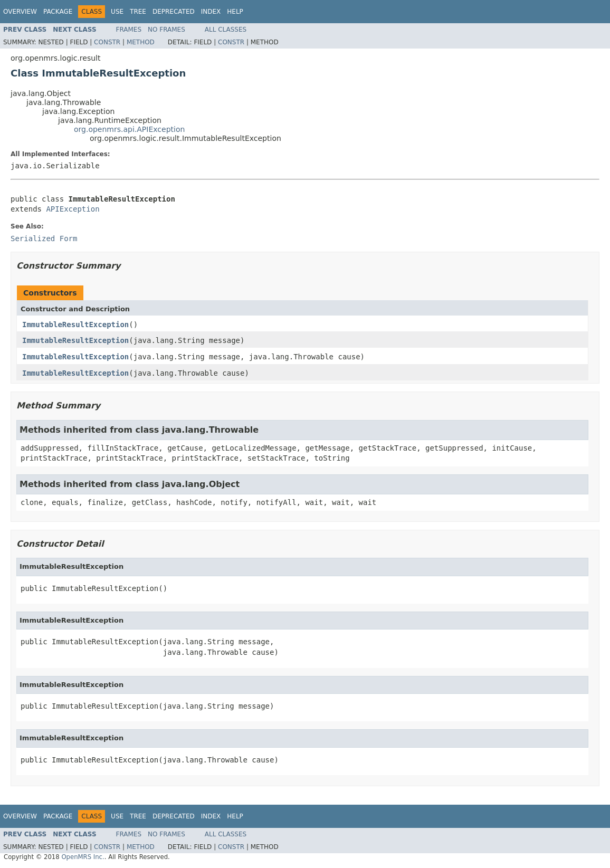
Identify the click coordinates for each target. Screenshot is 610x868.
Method (141, 42)
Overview (20, 12)
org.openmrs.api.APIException (129, 129)
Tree (138, 12)
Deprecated (174, 12)
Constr (107, 42)
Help (235, 12)
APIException (73, 209)
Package (58, 12)
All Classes (226, 30)
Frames (129, 30)
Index (211, 12)
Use (117, 12)
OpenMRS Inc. (83, 857)
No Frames (166, 30)
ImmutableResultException (75, 325)
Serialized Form (44, 239)
